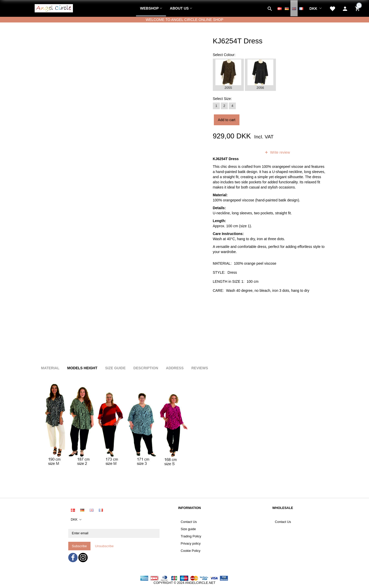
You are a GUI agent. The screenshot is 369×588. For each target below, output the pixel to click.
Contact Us (189, 522)
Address (175, 368)
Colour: (224, 55)
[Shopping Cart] (358, 8)
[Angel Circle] (54, 8)
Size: (222, 99)
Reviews (200, 368)
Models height (82, 368)
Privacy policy (191, 544)
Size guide (188, 529)
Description (146, 368)
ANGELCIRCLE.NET (200, 583)
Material (50, 368)
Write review (280, 152)
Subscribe (79, 546)
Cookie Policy (191, 551)
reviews (249, 152)
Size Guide (115, 368)
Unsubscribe (104, 546)
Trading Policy (191, 536)
